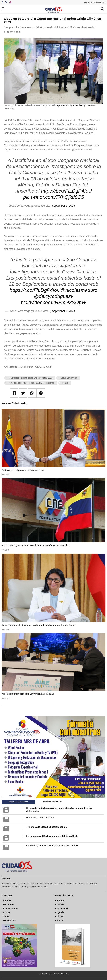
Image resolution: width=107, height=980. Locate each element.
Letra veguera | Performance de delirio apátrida (52, 836)
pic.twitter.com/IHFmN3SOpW (54, 302)
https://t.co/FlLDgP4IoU (67, 191)
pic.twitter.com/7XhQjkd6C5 (54, 197)
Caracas (7, 900)
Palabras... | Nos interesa (40, 818)
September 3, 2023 (63, 206)
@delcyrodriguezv (53, 296)
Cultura (7, 912)
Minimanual (62, 908)
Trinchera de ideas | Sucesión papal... (47, 827)
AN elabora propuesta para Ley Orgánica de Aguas (28, 694)
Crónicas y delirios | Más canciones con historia (53, 845)
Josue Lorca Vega (69, 378)
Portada (60, 900)
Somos (60, 920)
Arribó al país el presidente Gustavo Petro (23, 470)
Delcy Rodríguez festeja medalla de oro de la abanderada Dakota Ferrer (38, 625)
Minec (65, 383)
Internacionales (11, 908)
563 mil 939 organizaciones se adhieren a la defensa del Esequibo (35, 545)
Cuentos (61, 904)
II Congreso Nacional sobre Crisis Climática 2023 (31, 378)
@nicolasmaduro (79, 290)
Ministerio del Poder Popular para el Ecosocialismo (31, 383)
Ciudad (60, 916)
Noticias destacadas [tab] (18, 802)
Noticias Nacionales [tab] (53, 802)
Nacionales (9, 904)
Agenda (60, 912)
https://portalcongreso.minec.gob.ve (73, 105)
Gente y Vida (9, 920)
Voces (6, 916)
